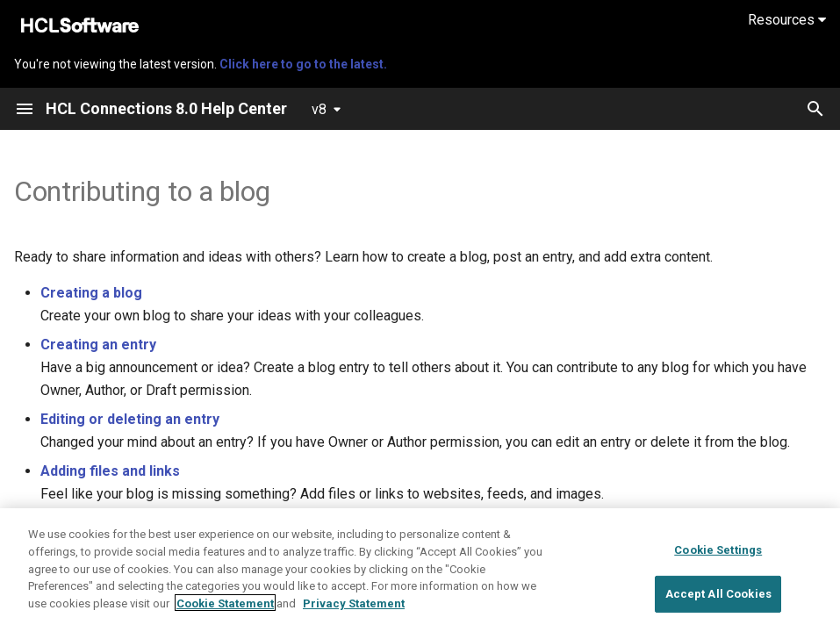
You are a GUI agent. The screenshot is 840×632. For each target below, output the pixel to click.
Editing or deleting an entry (130, 419)
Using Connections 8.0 (169, 531)
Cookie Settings (718, 589)
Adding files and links (110, 471)
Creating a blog (91, 293)
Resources (787, 20)
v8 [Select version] (319, 109)
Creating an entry (98, 345)
